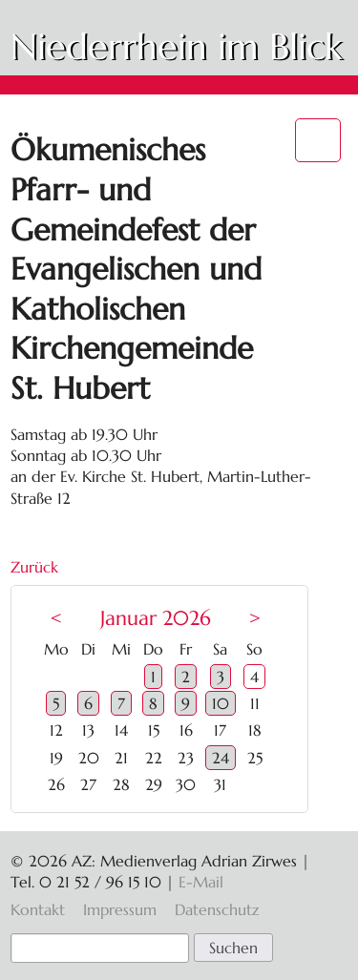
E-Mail (201, 882)
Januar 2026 (156, 618)
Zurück (34, 567)
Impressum (120, 909)
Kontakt (38, 909)
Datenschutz (217, 909)
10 (221, 703)
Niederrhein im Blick (176, 47)
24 (221, 758)
